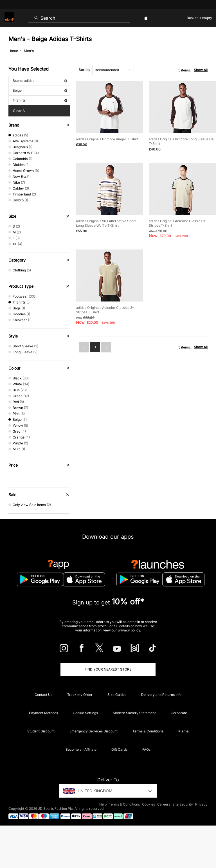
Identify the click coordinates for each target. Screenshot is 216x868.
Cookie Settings (85, 713)
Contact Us (43, 695)
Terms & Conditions (148, 731)
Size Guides (117, 695)
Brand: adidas (40, 81)
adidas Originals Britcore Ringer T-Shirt (107, 139)
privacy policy (129, 630)
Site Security (183, 804)
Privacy (201, 804)
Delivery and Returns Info (161, 695)
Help (103, 804)
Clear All (20, 111)
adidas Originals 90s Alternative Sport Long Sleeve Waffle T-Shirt (106, 223)
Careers (164, 804)
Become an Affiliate (81, 749)
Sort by (85, 70)
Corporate (179, 713)
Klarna (184, 731)
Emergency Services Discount (94, 731)
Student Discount (41, 731)
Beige (40, 90)
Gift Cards (119, 749)
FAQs (146, 749)
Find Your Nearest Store (108, 669)
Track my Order (80, 695)
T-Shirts (40, 100)
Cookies (148, 804)
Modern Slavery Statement (134, 713)
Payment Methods (43, 713)
